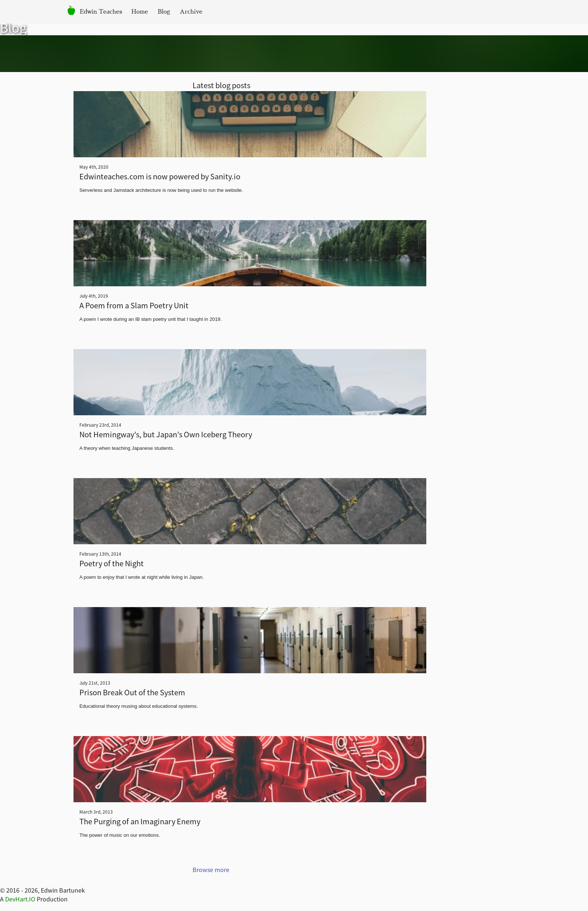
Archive (191, 12)
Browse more (211, 869)
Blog (164, 12)
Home (140, 12)
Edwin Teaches (101, 12)
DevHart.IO (20, 899)
